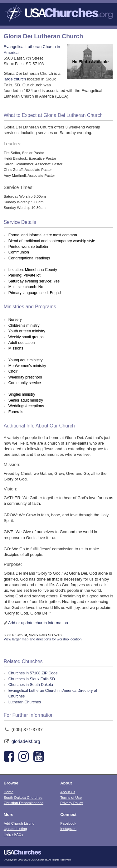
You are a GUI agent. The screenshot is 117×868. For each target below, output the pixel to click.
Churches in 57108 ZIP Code (33, 673)
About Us (68, 792)
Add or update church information (38, 623)
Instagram (68, 829)
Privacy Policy (72, 803)
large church (15, 79)
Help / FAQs (14, 834)
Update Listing (15, 829)
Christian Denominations (24, 803)
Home (9, 792)
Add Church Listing (19, 823)
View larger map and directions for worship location (43, 639)
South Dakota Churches (23, 797)
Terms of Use (71, 797)
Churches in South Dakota (31, 685)
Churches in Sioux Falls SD (32, 679)
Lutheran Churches (25, 702)
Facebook (68, 823)
